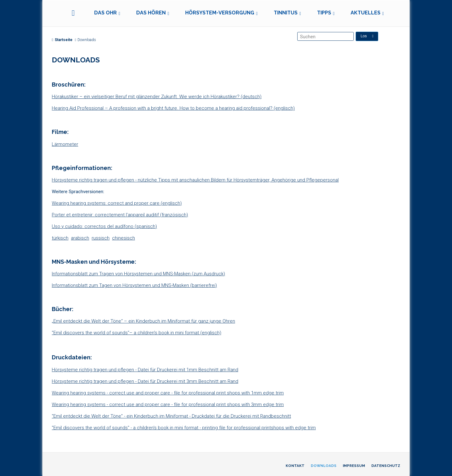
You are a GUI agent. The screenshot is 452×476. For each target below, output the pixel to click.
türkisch (60, 238)
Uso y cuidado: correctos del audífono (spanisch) (104, 226)
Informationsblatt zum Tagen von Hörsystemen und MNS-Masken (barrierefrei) (134, 285)
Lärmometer (65, 144)
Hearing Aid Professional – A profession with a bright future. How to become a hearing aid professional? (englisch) (173, 108)
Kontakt (295, 466)
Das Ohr (105, 13)
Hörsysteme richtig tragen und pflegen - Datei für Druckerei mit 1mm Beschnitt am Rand (145, 370)
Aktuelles (366, 13)
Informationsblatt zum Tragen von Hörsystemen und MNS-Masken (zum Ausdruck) (138, 274)
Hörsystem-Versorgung (220, 13)
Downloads (324, 466)
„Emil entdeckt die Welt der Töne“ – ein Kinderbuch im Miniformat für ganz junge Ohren (143, 321)
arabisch (80, 238)
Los (367, 36)
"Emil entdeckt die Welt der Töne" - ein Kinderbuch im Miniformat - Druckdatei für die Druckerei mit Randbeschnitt (171, 416)
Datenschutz (386, 466)
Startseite (62, 40)
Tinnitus (286, 13)
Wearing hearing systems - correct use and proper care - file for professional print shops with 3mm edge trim (168, 405)
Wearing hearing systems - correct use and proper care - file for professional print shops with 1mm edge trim (168, 393)
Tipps (324, 13)
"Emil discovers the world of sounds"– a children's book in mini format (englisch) (137, 333)
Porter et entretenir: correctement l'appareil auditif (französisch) (120, 215)
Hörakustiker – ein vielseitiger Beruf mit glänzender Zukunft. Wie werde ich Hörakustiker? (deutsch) (157, 97)
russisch (101, 238)
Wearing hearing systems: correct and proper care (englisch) (117, 203)
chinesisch (124, 238)
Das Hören (151, 13)
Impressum (354, 466)
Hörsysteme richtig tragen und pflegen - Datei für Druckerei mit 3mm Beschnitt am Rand (145, 381)
